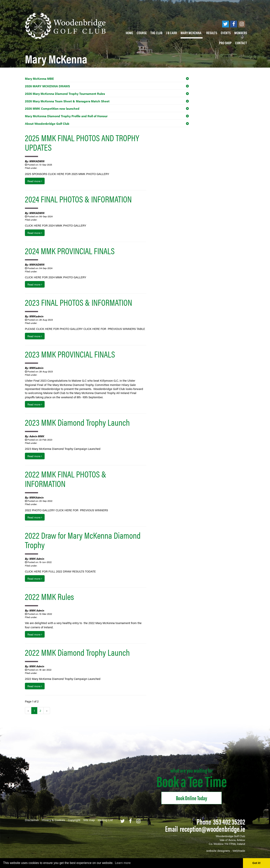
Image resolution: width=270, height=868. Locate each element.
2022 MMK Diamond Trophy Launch (77, 652)
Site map (89, 820)
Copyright (74, 820)
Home (129, 33)
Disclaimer (32, 820)
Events (226, 33)
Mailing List (105, 820)
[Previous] (28, 710)
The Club (156, 33)
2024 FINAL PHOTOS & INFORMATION (78, 199)
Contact (241, 43)
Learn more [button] (123, 863)
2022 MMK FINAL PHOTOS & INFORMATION (66, 479)
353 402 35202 (229, 821)
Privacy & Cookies (53, 820)
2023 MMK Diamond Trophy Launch (77, 422)
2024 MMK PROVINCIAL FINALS (70, 251)
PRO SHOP (225, 43)
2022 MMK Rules (49, 596)
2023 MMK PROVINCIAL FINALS (70, 354)
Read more (35, 181)
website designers (218, 851)
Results (212, 33)
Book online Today (191, 798)
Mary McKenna (192, 33)
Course (142, 33)
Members (241, 33)
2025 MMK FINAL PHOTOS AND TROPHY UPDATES (82, 142)
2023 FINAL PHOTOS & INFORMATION (79, 302)
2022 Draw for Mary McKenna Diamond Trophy (83, 540)
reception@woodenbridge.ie (212, 829)
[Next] (47, 710)
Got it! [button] (256, 863)
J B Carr (172, 33)
